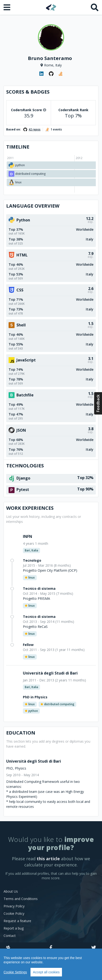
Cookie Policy (14, 913)
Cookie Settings (15, 972)
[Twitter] (94, 948)
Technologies (25, 466)
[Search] (95, 7)
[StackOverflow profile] (61, 74)
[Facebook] (51, 948)
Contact (10, 936)
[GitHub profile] (51, 74)
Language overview (33, 206)
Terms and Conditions (21, 899)
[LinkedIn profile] (41, 74)
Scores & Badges (28, 92)
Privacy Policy (14, 906)
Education (21, 733)
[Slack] (8, 948)
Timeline (18, 147)
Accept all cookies (46, 972)
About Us (11, 891)
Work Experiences (30, 508)
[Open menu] (7, 7)
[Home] (51, 7)
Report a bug (14, 928)
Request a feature (17, 921)
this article (48, 859)
